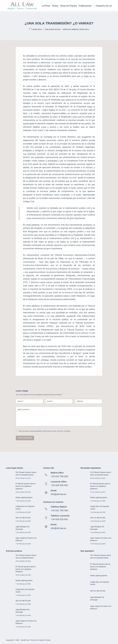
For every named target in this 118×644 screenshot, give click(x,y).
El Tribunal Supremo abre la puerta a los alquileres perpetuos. (26, 486)
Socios (55, 6)
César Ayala (84, 29)
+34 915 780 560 (59, 476)
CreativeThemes (44, 640)
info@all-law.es (58, 493)
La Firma (46, 6)
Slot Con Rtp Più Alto (23, 518)
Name (20, 401)
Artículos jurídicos (71, 29)
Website (80, 401)
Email (50, 401)
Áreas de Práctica (68, 6)
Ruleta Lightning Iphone (24, 498)
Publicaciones (87, 6)
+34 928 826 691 (59, 485)
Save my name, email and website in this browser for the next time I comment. (45, 431)
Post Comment (24, 438)
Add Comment (24, 410)
